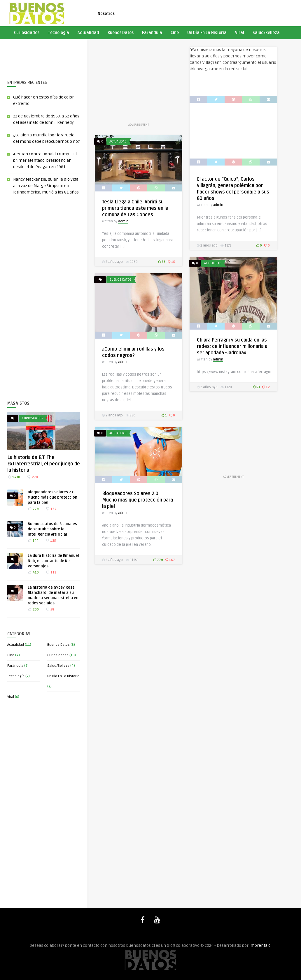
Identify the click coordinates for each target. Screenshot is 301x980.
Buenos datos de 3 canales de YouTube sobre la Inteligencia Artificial (52, 529)
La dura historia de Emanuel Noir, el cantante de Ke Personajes (53, 561)
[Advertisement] (41, 55)
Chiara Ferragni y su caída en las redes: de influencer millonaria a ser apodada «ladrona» (232, 346)
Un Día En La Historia (207, 33)
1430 (14, 477)
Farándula (152, 33)
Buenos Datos (121, 33)
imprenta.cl (260, 945)
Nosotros (106, 14)
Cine (175, 33)
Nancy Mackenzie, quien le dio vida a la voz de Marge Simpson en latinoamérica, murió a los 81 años (46, 186)
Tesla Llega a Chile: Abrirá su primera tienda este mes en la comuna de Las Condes (135, 208)
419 (33, 572)
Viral (240, 33)
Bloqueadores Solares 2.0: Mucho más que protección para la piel (52, 497)
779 (33, 509)
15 (171, 262)
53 (256, 387)
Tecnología (58, 33)
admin (218, 205)
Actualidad (88, 33)
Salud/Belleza (266, 33)
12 (266, 387)
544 (33, 541)
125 (51, 541)
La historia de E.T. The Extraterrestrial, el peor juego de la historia (44, 464)
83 (162, 262)
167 (51, 509)
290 (33, 609)
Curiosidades (27, 33)
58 (50, 609)
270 (32, 477)
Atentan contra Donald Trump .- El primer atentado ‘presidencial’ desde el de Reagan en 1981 (45, 160)
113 (51, 572)
